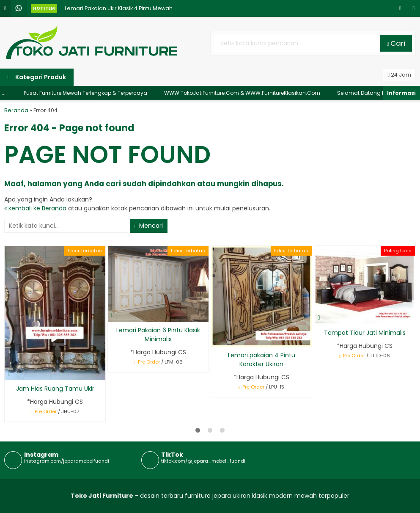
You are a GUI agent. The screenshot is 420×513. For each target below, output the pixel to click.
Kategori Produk (37, 77)
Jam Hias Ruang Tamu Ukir (55, 389)
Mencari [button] (149, 226)
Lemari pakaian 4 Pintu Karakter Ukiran (262, 360)
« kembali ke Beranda (35, 208)
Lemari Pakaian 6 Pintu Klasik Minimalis (158, 335)
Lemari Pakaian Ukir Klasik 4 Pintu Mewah (119, 13)
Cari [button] (396, 43)
